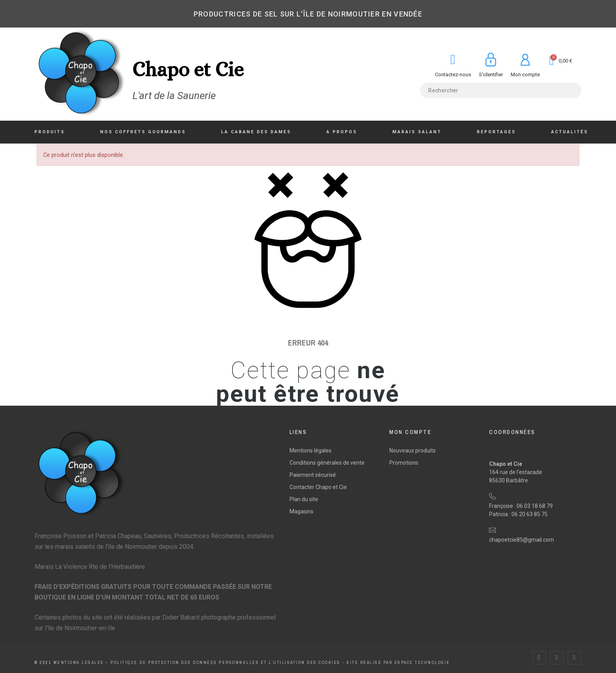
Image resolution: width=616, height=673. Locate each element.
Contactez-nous (453, 74)
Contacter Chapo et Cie (318, 487)
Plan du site (304, 499)
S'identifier (491, 74)
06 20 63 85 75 (530, 514)
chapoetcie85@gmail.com (522, 540)
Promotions (404, 463)
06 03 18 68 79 (535, 506)
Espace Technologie (422, 663)
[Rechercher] (500, 90)
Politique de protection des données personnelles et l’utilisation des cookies (225, 663)
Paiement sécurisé (313, 475)
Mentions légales (311, 451)
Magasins (302, 511)
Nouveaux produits (412, 451)
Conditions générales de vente (327, 463)
